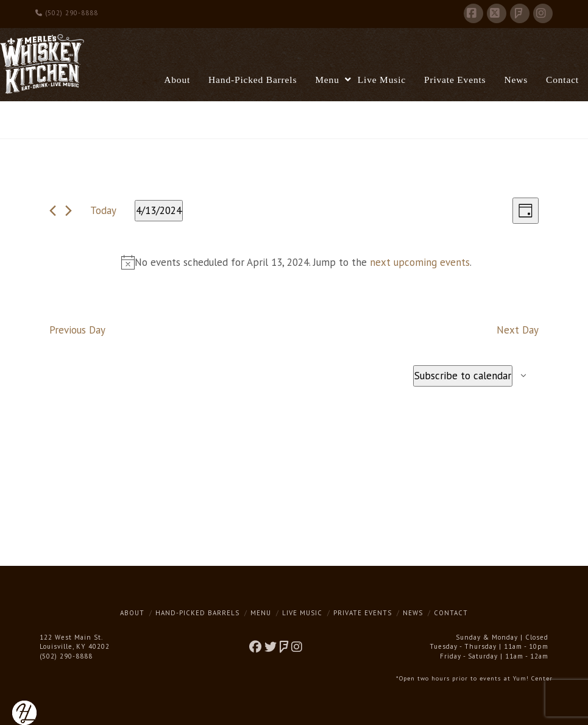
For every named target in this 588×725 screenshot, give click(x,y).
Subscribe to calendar (463, 376)
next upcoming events (420, 262)
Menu (261, 613)
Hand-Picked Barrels (197, 613)
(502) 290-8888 (67, 13)
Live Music (302, 613)
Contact (451, 613)
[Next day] (69, 211)
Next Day (518, 330)
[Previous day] (53, 211)
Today (103, 210)
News (413, 613)
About (132, 613)
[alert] (297, 262)
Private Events (363, 613)
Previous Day (77, 330)
